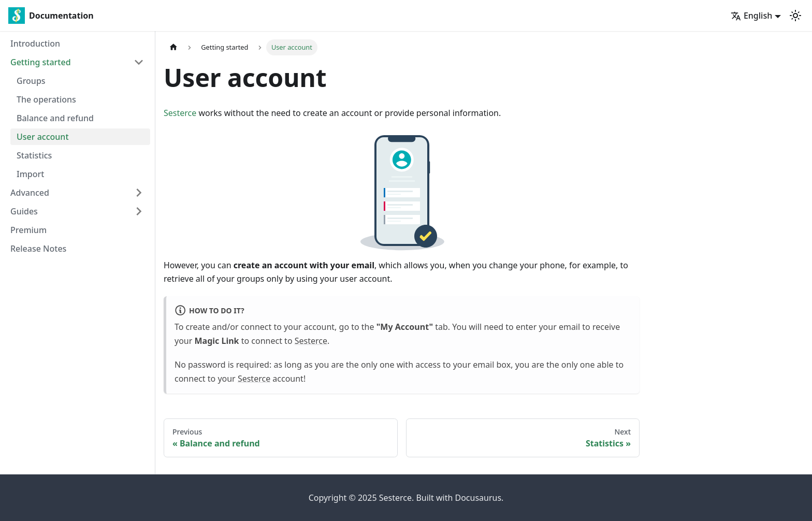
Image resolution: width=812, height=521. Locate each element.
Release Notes (38, 249)
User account (43, 137)
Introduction (35, 44)
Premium (28, 230)
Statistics (34, 155)
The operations (46, 99)
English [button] (751, 16)
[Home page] (173, 47)
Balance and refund (55, 118)
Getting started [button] (41, 62)
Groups (31, 81)
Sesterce (180, 113)
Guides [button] (24, 211)
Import (30, 174)
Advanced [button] (30, 193)
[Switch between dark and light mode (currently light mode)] (795, 16)
